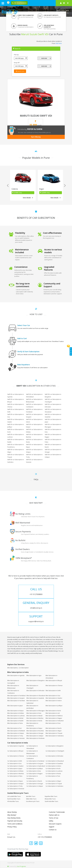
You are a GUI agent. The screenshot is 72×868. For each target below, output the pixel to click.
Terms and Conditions (15, 824)
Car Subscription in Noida (53, 774)
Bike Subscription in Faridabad (16, 696)
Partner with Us (54, 815)
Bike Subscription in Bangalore (36, 681)
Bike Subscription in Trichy (15, 736)
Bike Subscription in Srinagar (35, 733)
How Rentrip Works (14, 818)
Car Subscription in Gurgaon (35, 764)
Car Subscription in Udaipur (35, 786)
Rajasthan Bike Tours (51, 796)
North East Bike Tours (14, 799)
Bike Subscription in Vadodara (55, 736)
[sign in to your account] (61, 3)
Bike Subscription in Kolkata (16, 713)
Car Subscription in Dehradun (54, 756)
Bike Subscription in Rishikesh (16, 731)
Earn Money (36, 137)
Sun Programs (21, 866)
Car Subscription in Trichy (15, 786)
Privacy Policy (12, 827)
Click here (59, 43)
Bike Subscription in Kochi (53, 711)
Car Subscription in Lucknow (54, 771)
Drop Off (17, 63)
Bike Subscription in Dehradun (35, 691)
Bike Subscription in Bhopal (54, 681)
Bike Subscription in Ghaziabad (36, 696)
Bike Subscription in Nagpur (54, 718)
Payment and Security (15, 821)
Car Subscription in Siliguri (53, 781)
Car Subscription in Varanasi (16, 789)
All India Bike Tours (13, 801)
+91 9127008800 (45, 837)
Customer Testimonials (57, 812)
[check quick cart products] (64, 3)
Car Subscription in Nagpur (35, 774)
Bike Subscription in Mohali (15, 718)
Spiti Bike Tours (31, 796)
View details (28, 198)
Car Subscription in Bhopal (15, 751)
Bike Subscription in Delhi (53, 691)
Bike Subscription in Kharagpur (36, 711)
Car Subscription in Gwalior (15, 766)
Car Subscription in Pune (53, 776)
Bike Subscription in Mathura (54, 716)
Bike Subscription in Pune (53, 723)
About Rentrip (12, 812)
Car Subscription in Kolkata (15, 771)
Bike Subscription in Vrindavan (35, 738)
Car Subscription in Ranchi (34, 781)
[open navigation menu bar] (3, 3)
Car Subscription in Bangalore (54, 746)
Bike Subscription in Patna (15, 723)
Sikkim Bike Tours (31, 799)
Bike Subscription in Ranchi (54, 728)
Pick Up (16, 55)
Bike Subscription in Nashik (15, 721)
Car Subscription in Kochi (53, 769)
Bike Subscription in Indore (54, 701)
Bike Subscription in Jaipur (15, 706)
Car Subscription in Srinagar (35, 784)
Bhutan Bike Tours (50, 799)
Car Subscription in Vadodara (54, 786)
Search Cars (20, 71)
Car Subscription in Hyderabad (36, 766)
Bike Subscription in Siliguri (54, 731)
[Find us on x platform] (36, 843)
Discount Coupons (55, 824)
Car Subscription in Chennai (16, 756)
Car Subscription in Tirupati (54, 784)
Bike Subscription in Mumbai (35, 718)
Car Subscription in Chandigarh (55, 751)
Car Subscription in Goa (14, 764)
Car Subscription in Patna (15, 776)
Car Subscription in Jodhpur (35, 769)
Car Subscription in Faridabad (35, 761)
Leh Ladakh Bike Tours (14, 796)
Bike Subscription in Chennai (54, 686)
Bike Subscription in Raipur (34, 728)
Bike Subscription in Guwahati (35, 698)
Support (52, 827)
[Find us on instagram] (41, 843)
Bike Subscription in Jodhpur (54, 706)
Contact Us (53, 830)
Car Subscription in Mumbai (16, 774)
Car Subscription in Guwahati (54, 764)
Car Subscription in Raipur (15, 781)
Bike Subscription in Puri (15, 728)
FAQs (71, 351)
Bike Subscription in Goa (53, 696)
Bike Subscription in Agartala (16, 675)
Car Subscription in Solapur (15, 784)
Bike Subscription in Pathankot (55, 721)
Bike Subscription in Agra (34, 675)
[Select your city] (68, 3)
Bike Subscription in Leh (53, 713)
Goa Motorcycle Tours (33, 801)
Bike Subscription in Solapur (16, 733)
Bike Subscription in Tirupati (54, 733)
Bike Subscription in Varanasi (16, 738)
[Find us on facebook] (31, 843)
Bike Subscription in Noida (34, 721)
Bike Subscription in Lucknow (16, 716)
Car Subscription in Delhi (15, 761)
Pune (60, 13)
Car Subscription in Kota (34, 771)
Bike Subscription (13, 668)
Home (50, 13)
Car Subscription (24, 668)
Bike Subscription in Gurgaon (16, 698)
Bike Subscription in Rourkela (35, 731)
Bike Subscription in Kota (34, 713)
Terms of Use (54, 818)
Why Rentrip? (12, 815)
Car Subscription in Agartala (16, 746)
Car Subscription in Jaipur (15, 769)
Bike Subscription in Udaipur (35, 736)
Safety (51, 821)
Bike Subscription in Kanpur (16, 711)
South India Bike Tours (51, 801)
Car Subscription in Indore (53, 766)
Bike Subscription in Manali (34, 716)
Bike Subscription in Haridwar (16, 701)
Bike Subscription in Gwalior (54, 698)
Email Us (11, 837)
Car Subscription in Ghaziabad (55, 761)
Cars (55, 13)
